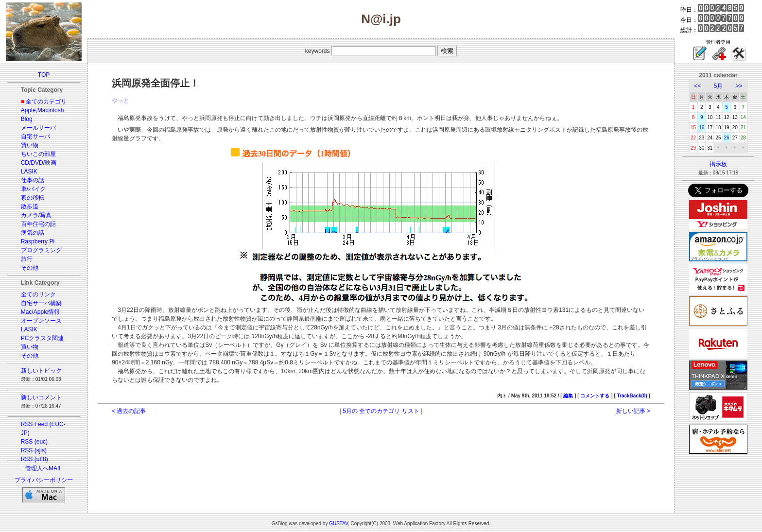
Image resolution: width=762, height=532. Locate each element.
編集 (568, 396)
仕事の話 (33, 180)
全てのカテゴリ (46, 102)
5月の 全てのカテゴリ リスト (381, 411)
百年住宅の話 (38, 224)
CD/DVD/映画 (39, 163)
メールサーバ (38, 128)
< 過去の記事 (129, 411)
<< (697, 86)
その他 (30, 268)
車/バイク (33, 189)
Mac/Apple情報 (41, 312)
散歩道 (30, 206)
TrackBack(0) (632, 396)
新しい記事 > (633, 411)
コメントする (595, 396)
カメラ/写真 (36, 215)
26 (727, 138)
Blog (27, 119)
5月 (719, 86)
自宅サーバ (35, 137)
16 (701, 128)
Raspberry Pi (38, 241)
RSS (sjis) (34, 450)
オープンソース (41, 321)
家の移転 (33, 198)
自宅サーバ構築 (41, 303)
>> (739, 86)
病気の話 (33, 233)
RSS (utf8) (35, 459)
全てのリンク (38, 294)
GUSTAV (338, 523)
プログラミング (41, 250)
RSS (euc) (34, 442)
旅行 (27, 259)
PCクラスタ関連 (43, 338)
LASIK (29, 172)
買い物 (30, 145)
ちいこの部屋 (38, 154)
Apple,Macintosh (43, 110)
